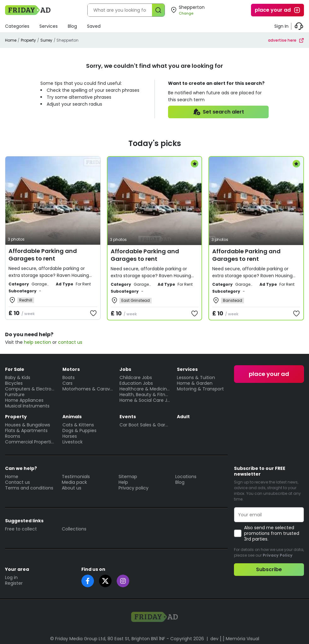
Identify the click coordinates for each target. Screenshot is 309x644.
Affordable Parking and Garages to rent (43, 255)
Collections (74, 529)
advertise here (286, 40)
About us (72, 488)
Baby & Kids (18, 378)
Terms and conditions (29, 488)
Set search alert (218, 112)
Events (128, 417)
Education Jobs (136, 383)
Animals (72, 417)
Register (14, 583)
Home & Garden (195, 383)
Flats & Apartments (26, 430)
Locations (186, 477)
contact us (70, 342)
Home (11, 40)
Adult (183, 417)
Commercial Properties (31, 442)
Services (49, 26)
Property (28, 40)
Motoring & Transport (200, 389)
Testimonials (76, 477)
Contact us (17, 482)
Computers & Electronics (31, 389)
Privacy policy (134, 488)
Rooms (13, 436)
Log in (11, 577)
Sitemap (128, 477)
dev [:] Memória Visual (235, 639)
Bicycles (14, 383)
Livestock (73, 442)
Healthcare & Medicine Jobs (145, 389)
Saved (94, 26)
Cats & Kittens (78, 425)
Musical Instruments (27, 406)
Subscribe (269, 569)
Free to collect (21, 529)
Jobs (125, 369)
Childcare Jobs (136, 378)
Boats (69, 378)
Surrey (46, 40)
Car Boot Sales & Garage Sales (145, 425)
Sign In (281, 26)
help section (38, 342)
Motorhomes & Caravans (88, 389)
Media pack (74, 482)
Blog (72, 26)
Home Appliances (24, 400)
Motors (71, 369)
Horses (70, 436)
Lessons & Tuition (196, 378)
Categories (17, 26)
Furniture (15, 395)
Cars (67, 383)
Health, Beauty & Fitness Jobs (145, 395)
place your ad (278, 10)
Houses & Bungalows (28, 425)
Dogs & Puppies (79, 430)
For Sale (15, 369)
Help (123, 482)
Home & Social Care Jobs (145, 400)
